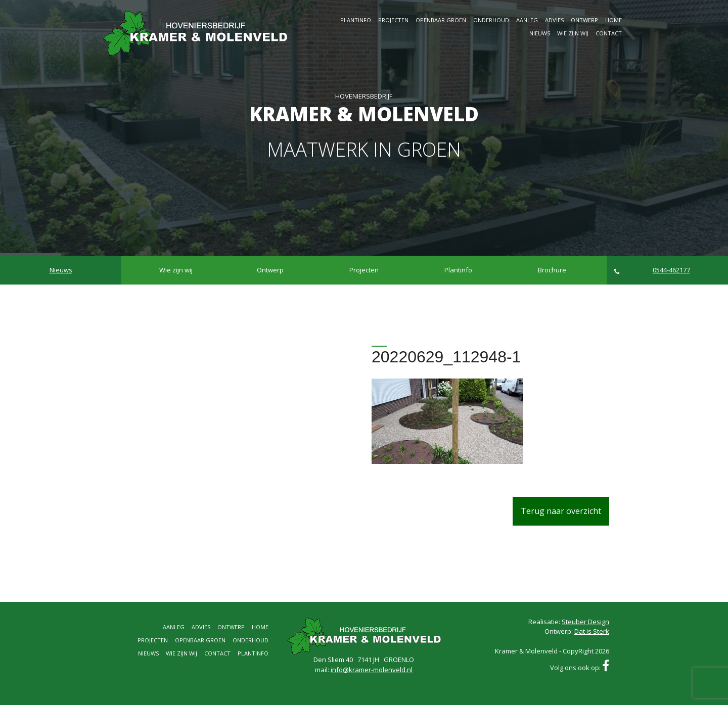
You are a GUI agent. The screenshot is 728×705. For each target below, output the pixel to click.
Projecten (393, 20)
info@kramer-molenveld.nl (372, 670)
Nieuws (540, 33)
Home (613, 20)
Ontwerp (584, 20)
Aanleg (527, 20)
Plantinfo (356, 20)
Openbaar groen (441, 20)
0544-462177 (652, 270)
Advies (554, 20)
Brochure (552, 270)
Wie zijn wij (573, 33)
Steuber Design (585, 622)
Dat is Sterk (592, 631)
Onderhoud (491, 20)
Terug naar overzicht (561, 511)
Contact (609, 33)
